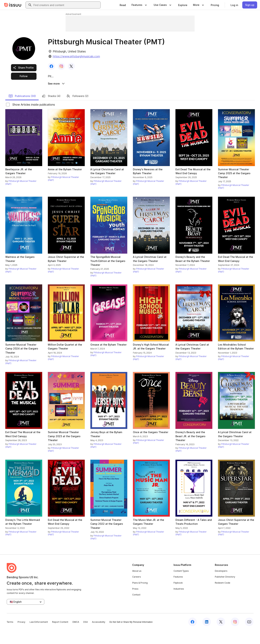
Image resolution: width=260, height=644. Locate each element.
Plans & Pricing (140, 596)
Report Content (60, 636)
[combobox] (66, 5)
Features (178, 590)
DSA (86, 636)
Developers (221, 585)
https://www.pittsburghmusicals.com (76, 56)
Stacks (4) (51, 110)
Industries (179, 602)
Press (135, 602)
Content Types (181, 585)
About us (137, 585)
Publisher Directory (225, 590)
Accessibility (99, 636)
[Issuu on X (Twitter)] (221, 635)
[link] (123, 5)
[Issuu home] (13, 5)
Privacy (21, 636)
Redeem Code (223, 596)
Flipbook (178, 596)
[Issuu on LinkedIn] (207, 635)
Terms (10, 636)
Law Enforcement (39, 636)
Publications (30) (22, 110)
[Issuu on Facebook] (192, 635)
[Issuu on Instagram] (235, 635)
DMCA (76, 636)
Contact (136, 608)
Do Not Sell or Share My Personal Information (131, 636)
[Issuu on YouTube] (249, 635)
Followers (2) (77, 110)
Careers (137, 590)
